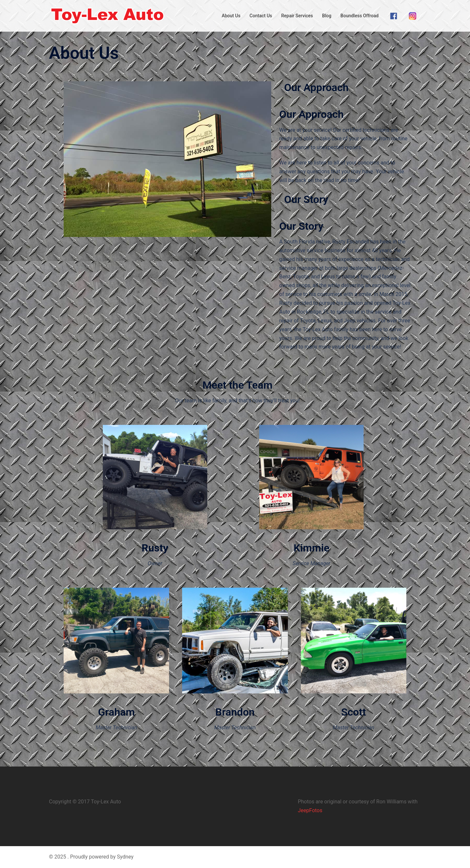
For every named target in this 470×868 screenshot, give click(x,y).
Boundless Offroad (360, 16)
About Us (231, 16)
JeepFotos (310, 810)
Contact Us (261, 16)
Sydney (125, 857)
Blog (327, 16)
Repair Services (297, 16)
